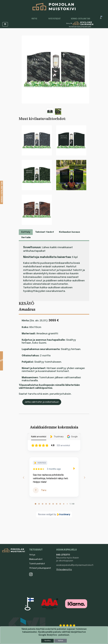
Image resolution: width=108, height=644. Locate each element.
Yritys (34, 19)
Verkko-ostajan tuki (80, 19)
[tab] (36, 504)
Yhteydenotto (64, 570)
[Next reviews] (84, 478)
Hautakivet (58, 574)
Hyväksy (48, 641)
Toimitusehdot (37, 564)
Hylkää (61, 641)
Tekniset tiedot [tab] (45, 232)
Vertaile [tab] (26, 238)
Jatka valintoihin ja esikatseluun (42, 402)
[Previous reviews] (23, 478)
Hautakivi (58, 578)
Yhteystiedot (54, 19)
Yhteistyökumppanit (40, 568)
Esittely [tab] (26, 232)
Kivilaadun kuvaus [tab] (69, 232)
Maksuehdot (36, 559)
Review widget (46, 514)
